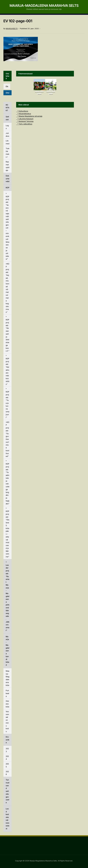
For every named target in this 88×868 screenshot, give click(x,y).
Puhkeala (7, 693)
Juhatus (7, 135)
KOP (8, 188)
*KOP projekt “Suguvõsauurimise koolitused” (7, 439)
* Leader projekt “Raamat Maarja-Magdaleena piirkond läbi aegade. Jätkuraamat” (8, 596)
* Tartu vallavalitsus (24, 124)
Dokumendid (8, 179)
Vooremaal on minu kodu (7, 721)
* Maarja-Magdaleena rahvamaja (29, 116)
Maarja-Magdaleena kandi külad (8, 651)
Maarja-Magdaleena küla (8, 678)
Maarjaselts (12, 29)
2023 (7, 750)
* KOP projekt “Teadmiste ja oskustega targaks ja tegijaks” (8, 482)
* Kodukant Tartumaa (25, 121)
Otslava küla (7, 704)
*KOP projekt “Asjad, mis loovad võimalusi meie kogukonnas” (7, 288)
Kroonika (7, 740)
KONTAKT (8, 108)
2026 (7, 773)
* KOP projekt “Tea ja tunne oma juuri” (7, 403)
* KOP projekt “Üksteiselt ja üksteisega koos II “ (8, 334)
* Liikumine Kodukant (25, 119)
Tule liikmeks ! (8, 153)
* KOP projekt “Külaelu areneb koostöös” (8, 370)
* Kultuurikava (22, 111)
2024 (7, 758)
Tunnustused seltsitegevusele (8, 791)
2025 (7, 765)
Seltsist (7, 118)
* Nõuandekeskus (24, 114)
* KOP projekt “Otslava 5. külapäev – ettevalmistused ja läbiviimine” (8, 533)
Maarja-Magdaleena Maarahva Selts (44, 6)
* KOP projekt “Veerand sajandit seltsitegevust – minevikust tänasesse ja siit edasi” (7, 226)
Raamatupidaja (8, 166)
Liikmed (8, 142)
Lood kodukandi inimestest (8, 819)
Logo (7, 127)
